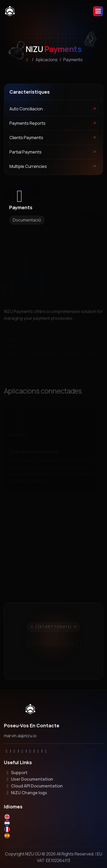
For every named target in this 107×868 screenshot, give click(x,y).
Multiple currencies (28, 166)
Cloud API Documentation (34, 786)
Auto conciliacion (26, 109)
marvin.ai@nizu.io (20, 736)
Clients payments (26, 138)
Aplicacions (47, 60)
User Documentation (29, 779)
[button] (98, 11)
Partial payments (26, 152)
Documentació (27, 220)
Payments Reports (27, 123)
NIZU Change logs (26, 793)
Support (16, 773)
